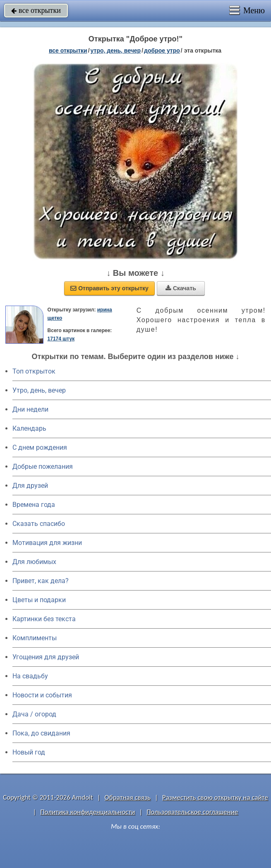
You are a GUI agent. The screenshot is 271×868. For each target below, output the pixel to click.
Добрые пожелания (43, 467)
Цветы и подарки (39, 600)
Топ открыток (34, 371)
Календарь (29, 428)
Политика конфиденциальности (88, 812)
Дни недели (30, 409)
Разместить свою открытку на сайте (215, 797)
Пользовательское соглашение (192, 812)
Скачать (181, 288)
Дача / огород (34, 714)
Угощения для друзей (46, 657)
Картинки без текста (44, 619)
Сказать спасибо (39, 524)
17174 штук (61, 339)
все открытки (36, 10)
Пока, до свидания (41, 733)
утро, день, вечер (116, 51)
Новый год (29, 752)
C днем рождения (40, 447)
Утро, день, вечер (39, 390)
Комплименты (35, 638)
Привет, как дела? (41, 581)
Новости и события (42, 695)
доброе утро (162, 51)
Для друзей (30, 486)
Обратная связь (128, 797)
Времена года (34, 505)
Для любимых (34, 562)
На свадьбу (30, 676)
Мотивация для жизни (47, 543)
